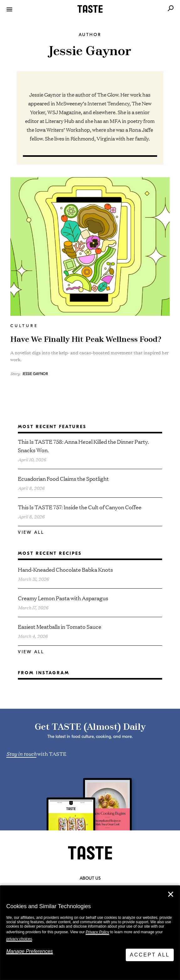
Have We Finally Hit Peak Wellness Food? (86, 340)
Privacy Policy (97, 932)
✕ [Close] (171, 894)
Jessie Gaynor (35, 374)
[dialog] (90, 933)
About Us (90, 878)
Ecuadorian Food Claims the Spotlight (63, 478)
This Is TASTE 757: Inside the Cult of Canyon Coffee (80, 507)
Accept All (150, 955)
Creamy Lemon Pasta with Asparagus (63, 598)
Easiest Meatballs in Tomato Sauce (60, 626)
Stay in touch (21, 753)
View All (31, 532)
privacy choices (19, 939)
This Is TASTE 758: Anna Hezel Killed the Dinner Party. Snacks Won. (83, 446)
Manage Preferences (30, 951)
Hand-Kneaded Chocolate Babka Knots (65, 569)
